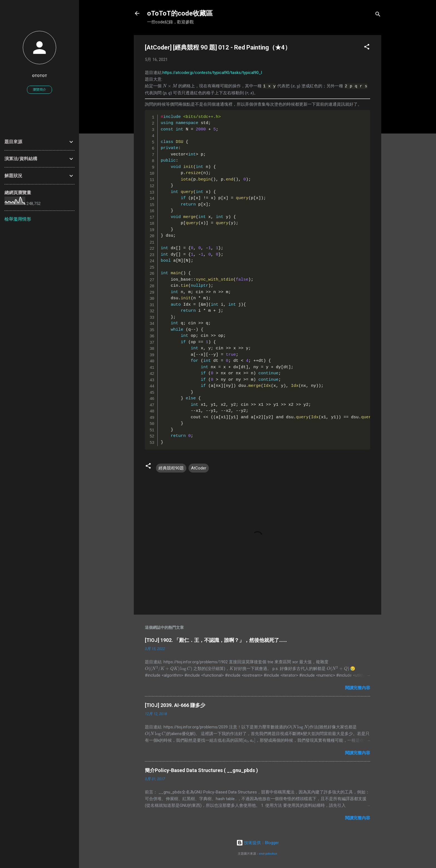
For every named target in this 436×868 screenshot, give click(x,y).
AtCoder (199, 468)
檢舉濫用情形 (18, 219)
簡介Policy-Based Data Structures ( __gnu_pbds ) (201, 770)
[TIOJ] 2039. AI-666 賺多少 (175, 705)
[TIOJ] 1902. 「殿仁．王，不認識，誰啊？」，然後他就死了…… (216, 640)
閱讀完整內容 (358, 688)
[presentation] (170, 86)
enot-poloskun (268, 853)
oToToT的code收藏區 (180, 13)
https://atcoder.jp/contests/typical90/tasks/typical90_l (212, 73)
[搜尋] (378, 15)
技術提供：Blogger (258, 842)
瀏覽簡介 (39, 90)
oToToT (39, 76)
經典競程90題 (171, 468)
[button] (367, 48)
